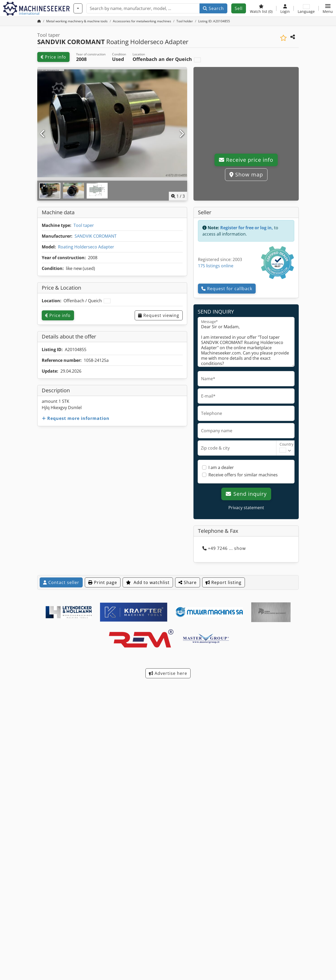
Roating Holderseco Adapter (86, 247)
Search (213, 8)
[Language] (306, 8)
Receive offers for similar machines (243, 475)
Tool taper (84, 225)
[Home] (77, 21)
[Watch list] (261, 8)
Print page (103, 582)
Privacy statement (246, 508)
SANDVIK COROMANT (96, 236)
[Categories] (78, 8)
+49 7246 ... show (224, 548)
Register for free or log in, (247, 228)
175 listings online (216, 266)
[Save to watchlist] (283, 38)
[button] (328, 8)
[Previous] (43, 134)
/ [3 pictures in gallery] (178, 196)
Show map (246, 174)
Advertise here (168, 673)
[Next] (182, 134)
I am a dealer (221, 467)
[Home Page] (39, 21)
